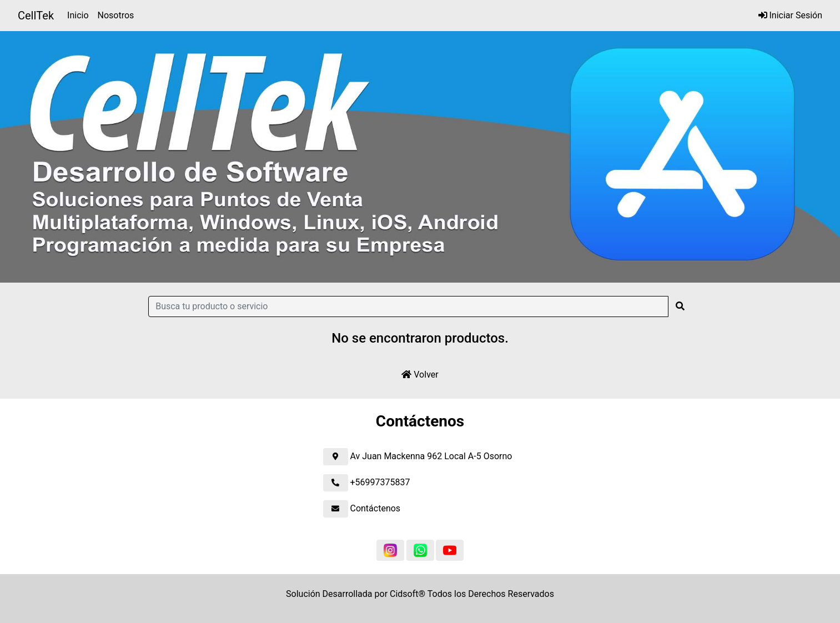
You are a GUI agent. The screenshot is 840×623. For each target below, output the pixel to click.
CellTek (36, 16)
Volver (420, 375)
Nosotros (116, 15)
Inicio (80, 14)
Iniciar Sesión (791, 15)
